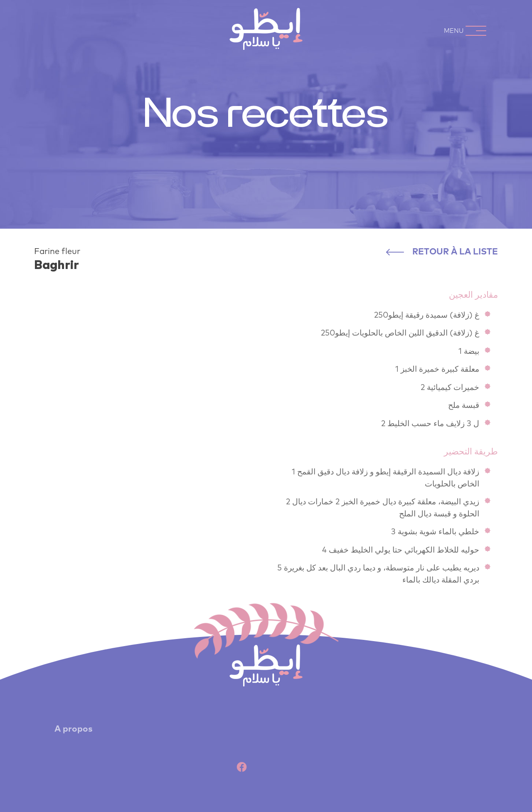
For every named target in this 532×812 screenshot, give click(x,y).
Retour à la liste (442, 252)
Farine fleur (57, 252)
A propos (74, 732)
